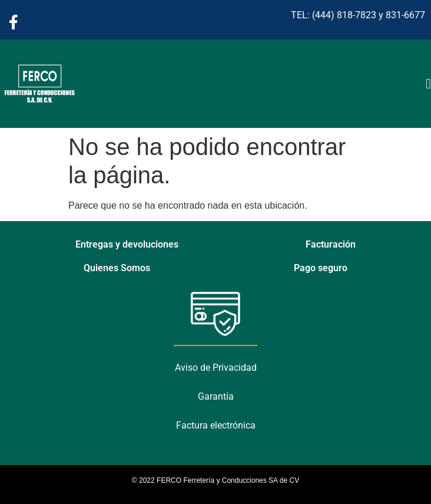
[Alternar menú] (428, 84)
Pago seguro (321, 268)
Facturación (331, 244)
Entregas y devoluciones (127, 244)
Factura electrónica (216, 425)
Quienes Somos (117, 268)
